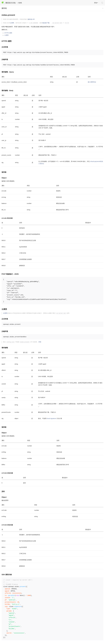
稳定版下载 (46, 23)
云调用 (12, 23)
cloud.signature (51, 418)
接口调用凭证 (92, 82)
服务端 (4, 8)
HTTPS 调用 (8, 33)
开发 (95, 3)
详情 (40, 342)
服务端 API (31, 19)
